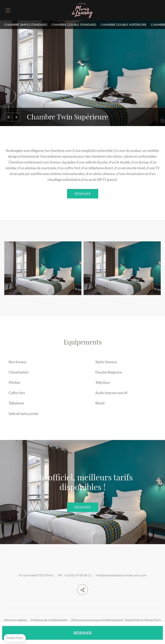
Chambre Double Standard (74, 25)
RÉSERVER (83, 194)
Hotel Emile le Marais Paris (143, 620)
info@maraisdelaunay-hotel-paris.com (121, 575)
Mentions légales (15, 620)
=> (16, 117)
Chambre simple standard (26, 25)
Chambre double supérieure (124, 25)
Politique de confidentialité (49, 620)
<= (8, 117)
